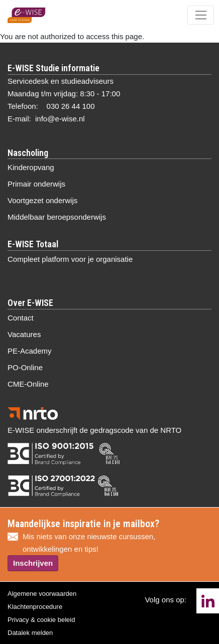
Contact (21, 318)
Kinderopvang (31, 167)
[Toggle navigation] (201, 15)
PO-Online (25, 367)
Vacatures (24, 334)
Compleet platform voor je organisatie (70, 259)
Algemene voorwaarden (42, 594)
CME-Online (28, 384)
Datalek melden (30, 633)
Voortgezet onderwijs (42, 200)
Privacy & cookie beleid (41, 620)
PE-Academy (30, 351)
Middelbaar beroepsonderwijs (57, 217)
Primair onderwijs (36, 184)
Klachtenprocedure (35, 607)
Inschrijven (33, 563)
